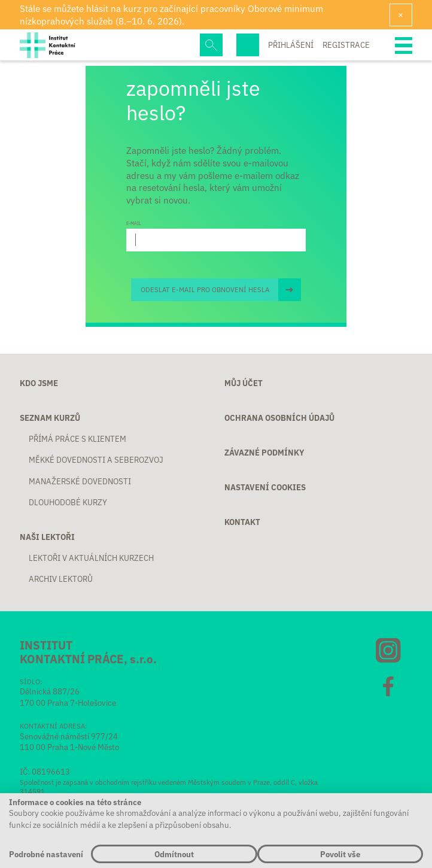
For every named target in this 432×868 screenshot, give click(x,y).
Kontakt (242, 522)
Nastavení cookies (265, 488)
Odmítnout (174, 854)
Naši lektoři (47, 537)
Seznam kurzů (50, 418)
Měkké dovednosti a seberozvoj (96, 460)
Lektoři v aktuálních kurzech (91, 558)
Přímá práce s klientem (77, 439)
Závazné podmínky (264, 453)
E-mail (134, 223)
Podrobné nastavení (46, 854)
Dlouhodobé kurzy (68, 503)
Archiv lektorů (61, 579)
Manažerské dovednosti (80, 482)
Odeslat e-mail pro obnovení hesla (205, 289)
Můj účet (244, 383)
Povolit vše (340, 854)
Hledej (211, 45)
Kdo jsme (39, 383)
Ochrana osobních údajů (279, 418)
